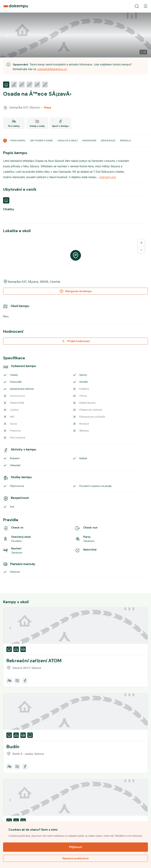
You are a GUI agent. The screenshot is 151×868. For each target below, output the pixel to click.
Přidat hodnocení (75, 341)
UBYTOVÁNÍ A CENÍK (41, 141)
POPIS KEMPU (18, 141)
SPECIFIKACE (108, 141)
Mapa (46, 107)
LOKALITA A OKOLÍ (67, 141)
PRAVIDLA (125, 141)
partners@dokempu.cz (52, 69)
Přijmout (76, 847)
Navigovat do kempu (75, 291)
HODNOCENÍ (89, 141)
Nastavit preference (75, 858)
